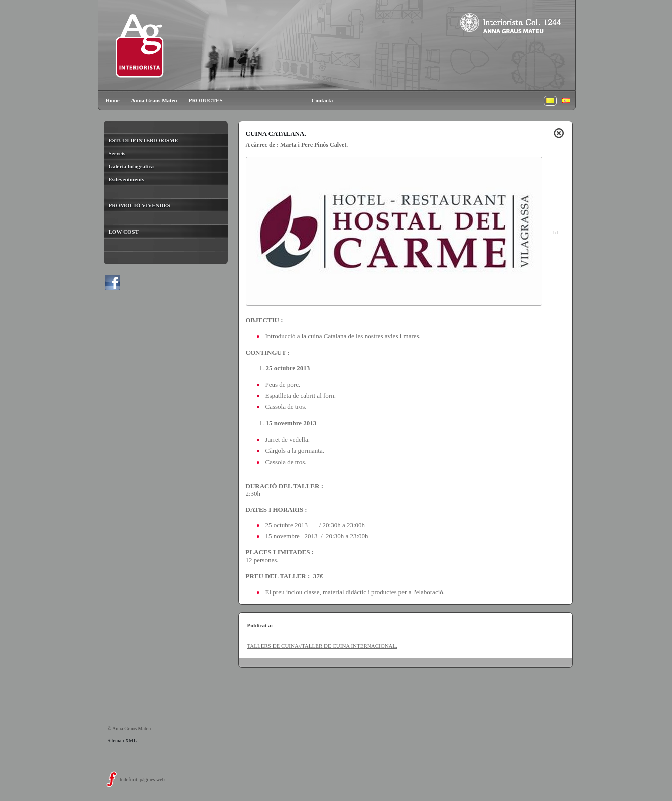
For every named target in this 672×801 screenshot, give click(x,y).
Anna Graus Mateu (154, 100)
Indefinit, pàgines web (142, 780)
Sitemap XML (122, 740)
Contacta (322, 100)
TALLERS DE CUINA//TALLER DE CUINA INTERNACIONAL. (323, 646)
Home (113, 100)
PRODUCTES (206, 100)
